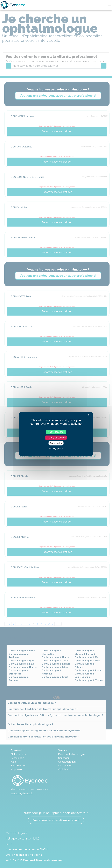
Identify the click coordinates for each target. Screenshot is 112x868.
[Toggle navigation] (109, 5)
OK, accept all (56, 432)
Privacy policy (56, 448)
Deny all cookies (56, 438)
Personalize (56, 443)
